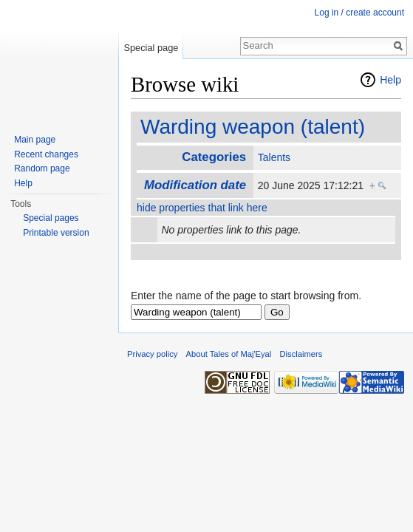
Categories (214, 157)
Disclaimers (301, 354)
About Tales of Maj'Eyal (229, 354)
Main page (35, 140)
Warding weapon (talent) (253, 127)
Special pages (51, 218)
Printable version (56, 233)
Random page (42, 168)
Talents (274, 157)
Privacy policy (152, 354)
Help (390, 80)
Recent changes (46, 154)
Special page (151, 48)
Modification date (195, 185)
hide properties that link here (202, 208)
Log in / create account (359, 13)
